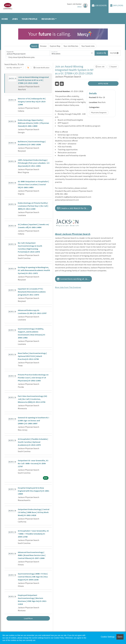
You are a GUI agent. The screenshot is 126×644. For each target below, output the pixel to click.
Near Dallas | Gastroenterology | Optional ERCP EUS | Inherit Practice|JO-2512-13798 (32, 356)
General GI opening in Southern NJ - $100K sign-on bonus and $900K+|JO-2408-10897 (34, 420)
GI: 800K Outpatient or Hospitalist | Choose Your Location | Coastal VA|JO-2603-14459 (33, 184)
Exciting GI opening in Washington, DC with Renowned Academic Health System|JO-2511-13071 (34, 270)
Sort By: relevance (13, 68)
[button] (114, 53)
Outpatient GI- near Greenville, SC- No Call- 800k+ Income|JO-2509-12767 (33, 463)
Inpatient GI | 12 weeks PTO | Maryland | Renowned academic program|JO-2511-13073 (32, 292)
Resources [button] (48, 19)
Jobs (15, 19)
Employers (117, 5)
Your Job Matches (71, 46)
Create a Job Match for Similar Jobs (75, 208)
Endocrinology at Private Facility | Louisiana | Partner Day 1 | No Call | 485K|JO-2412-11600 (33, 206)
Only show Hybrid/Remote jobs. (22, 57)
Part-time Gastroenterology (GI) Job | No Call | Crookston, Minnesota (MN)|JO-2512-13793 (32, 399)
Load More (28, 618)
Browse (43, 46)
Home (5, 19)
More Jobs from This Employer (68, 287)
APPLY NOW (103, 84)
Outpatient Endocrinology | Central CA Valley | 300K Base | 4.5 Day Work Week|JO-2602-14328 (34, 512)
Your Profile (30, 19)
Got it (120, 637)
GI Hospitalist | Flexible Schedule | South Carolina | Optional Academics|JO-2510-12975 (33, 442)
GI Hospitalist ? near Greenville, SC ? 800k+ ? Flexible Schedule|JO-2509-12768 (33, 534)
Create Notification (41, 68)
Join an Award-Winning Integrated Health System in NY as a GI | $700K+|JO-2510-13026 (33, 80)
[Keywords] (28, 53)
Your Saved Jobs (88, 46)
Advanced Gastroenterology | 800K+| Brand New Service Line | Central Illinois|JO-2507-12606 (32, 555)
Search (34, 46)
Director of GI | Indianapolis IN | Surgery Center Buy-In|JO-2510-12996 (32, 102)
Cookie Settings (108, 637)
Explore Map (55, 46)
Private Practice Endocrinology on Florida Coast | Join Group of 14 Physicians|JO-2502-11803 (33, 378)
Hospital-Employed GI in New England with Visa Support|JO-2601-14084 (34, 491)
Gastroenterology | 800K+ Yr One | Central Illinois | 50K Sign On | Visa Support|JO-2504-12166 (33, 577)
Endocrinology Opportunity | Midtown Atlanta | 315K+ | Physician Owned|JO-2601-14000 (33, 123)
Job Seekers (99, 5)
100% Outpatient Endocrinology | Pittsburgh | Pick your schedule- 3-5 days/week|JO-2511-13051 (34, 163)
